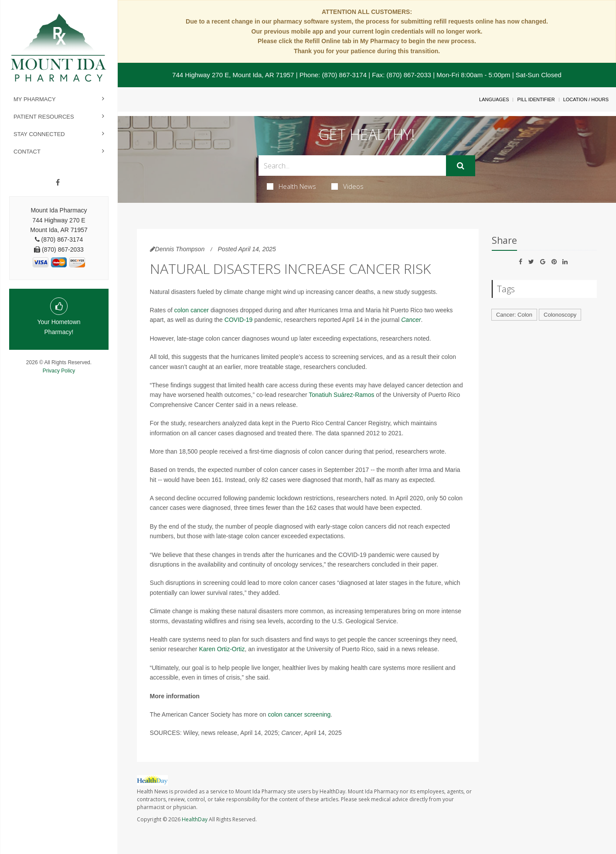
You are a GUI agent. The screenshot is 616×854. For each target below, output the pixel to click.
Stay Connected (39, 134)
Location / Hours (586, 99)
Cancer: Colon (514, 315)
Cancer (411, 320)
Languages (494, 99)
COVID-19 (239, 320)
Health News (291, 186)
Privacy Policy (59, 371)
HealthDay (195, 819)
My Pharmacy (35, 99)
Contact (27, 152)
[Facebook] (58, 183)
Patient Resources (44, 117)
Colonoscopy (560, 315)
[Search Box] (352, 166)
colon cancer (192, 310)
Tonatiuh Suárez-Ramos (341, 395)
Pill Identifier (536, 99)
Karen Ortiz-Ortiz (222, 649)
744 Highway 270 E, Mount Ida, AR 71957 (233, 75)
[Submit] (461, 166)
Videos (347, 186)
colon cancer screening (299, 714)
